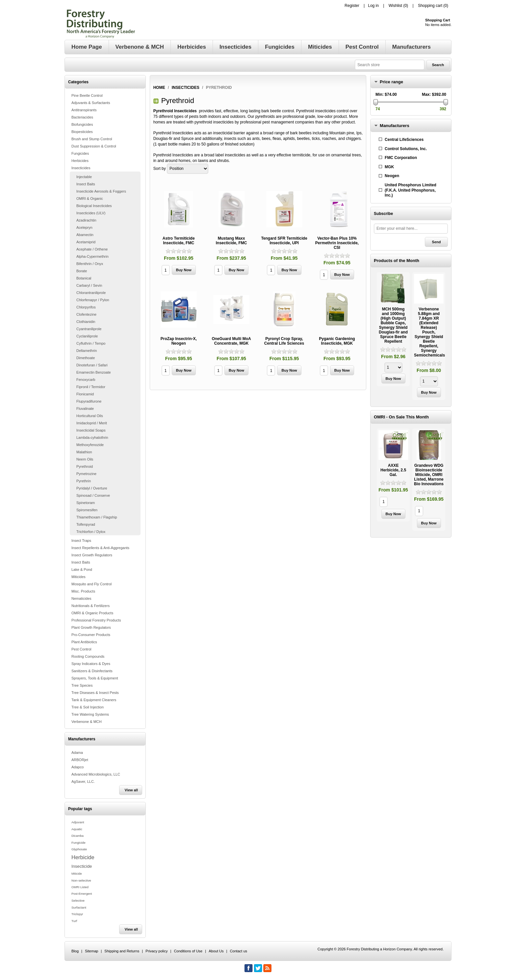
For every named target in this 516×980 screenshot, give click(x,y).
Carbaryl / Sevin (89, 285)
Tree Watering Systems (90, 714)
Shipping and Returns (122, 951)
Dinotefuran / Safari (92, 365)
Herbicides (80, 161)
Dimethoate (86, 358)
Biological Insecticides (94, 206)
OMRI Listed (80, 887)
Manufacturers (395, 126)
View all (131, 790)
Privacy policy (156, 951)
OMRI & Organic (90, 199)
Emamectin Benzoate (94, 372)
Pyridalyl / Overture (92, 488)
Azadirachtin (86, 220)
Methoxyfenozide (90, 445)
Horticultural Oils (90, 416)
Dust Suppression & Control (94, 146)
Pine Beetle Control (87, 95)
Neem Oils (85, 459)
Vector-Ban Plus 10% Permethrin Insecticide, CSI (337, 243)
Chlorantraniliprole (91, 293)
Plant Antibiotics (84, 642)
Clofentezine (86, 314)
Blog (75, 951)
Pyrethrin (84, 481)
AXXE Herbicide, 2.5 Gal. (393, 470)
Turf (74, 921)
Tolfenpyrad (86, 524)
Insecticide (82, 866)
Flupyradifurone (89, 401)
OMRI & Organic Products (92, 613)
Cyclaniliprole (87, 336)
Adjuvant (78, 822)
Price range (391, 82)
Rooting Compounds (88, 656)
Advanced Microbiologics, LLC (96, 774)
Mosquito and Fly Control (91, 584)
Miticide (77, 874)
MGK (389, 167)
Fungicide (78, 843)
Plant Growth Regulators (91, 627)
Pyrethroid (85, 466)
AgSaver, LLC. (83, 781)
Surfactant (79, 907)
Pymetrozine (86, 474)
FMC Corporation (401, 158)
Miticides (78, 577)
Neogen (392, 176)
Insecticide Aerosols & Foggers (101, 191)
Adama (77, 753)
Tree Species (82, 685)
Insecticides (81, 168)
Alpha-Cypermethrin (92, 256)
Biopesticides (82, 132)
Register (352, 6)
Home (159, 88)
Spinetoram (86, 503)
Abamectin (85, 235)
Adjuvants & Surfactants (91, 103)
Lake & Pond (82, 569)
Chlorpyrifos (86, 307)
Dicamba (77, 836)
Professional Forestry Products (96, 620)
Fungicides (80, 153)
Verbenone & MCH (87, 722)
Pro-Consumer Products (91, 635)
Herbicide (83, 857)
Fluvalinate (85, 409)
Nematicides (81, 598)
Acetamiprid (86, 242)
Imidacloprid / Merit (92, 423)
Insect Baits (86, 184)
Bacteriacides (82, 117)
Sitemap (91, 951)
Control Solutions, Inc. (406, 149)
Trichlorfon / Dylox (91, 532)
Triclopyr (77, 914)
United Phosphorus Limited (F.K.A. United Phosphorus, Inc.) (411, 190)
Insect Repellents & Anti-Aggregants (100, 548)
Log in (373, 6)
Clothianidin (86, 322)
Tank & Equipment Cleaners (94, 700)
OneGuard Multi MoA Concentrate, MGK (231, 341)
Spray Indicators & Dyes (91, 664)
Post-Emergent (82, 894)
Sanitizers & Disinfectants (92, 671)
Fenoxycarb (86, 380)
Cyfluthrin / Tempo (91, 343)
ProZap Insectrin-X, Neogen (179, 341)
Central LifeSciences (404, 140)
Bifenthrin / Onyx (90, 264)
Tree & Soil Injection (88, 707)
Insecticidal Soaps (91, 430)
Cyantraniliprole (89, 329)
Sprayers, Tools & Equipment (95, 678)
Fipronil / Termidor (91, 387)
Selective (78, 901)
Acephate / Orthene (92, 249)
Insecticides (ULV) (91, 213)
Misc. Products (83, 591)
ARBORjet (80, 760)
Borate (82, 271)
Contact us (238, 951)
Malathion (84, 452)
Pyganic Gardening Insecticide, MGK (337, 341)
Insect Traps (81, 541)
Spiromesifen (87, 510)
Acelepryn (84, 227)
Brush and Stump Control (92, 139)
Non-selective (81, 880)
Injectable (84, 177)
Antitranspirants (84, 110)
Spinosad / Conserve (93, 495)
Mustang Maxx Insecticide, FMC (232, 241)
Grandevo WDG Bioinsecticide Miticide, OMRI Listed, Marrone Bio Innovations (429, 475)
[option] (393, 330)
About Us (216, 951)
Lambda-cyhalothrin (92, 437)
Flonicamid (85, 394)
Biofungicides (82, 124)
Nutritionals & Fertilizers (90, 606)
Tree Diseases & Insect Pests (95, 693)
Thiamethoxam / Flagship (97, 517)
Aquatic (77, 829)
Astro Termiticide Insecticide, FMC (179, 241)
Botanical (84, 278)
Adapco (77, 767)
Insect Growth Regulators (92, 555)
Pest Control (81, 649)
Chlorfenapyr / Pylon (93, 300)
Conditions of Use (188, 951)
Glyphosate (79, 849)
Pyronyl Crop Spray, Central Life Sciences (284, 341)
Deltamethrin (87, 351)
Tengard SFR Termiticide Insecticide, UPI (284, 241)
